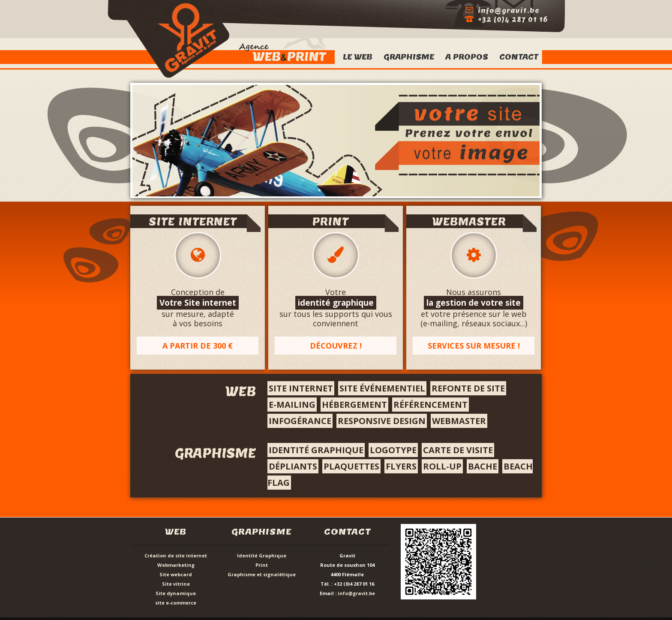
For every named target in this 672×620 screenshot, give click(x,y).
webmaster (459, 421)
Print (262, 565)
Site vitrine (176, 584)
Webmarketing (176, 565)
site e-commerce (176, 603)
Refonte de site (468, 388)
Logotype (393, 450)
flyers (401, 466)
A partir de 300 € (198, 346)
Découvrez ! (336, 346)
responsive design (382, 421)
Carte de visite (458, 450)
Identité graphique (316, 450)
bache (483, 466)
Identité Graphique (262, 555)
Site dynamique (176, 593)
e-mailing (292, 405)
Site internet (301, 388)
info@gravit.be (356, 593)
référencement (430, 405)
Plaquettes (351, 466)
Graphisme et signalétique (262, 574)
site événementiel (382, 388)
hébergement (354, 405)
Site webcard (176, 574)
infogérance (300, 421)
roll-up (442, 466)
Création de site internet (176, 555)
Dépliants (293, 466)
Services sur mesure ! (474, 346)
